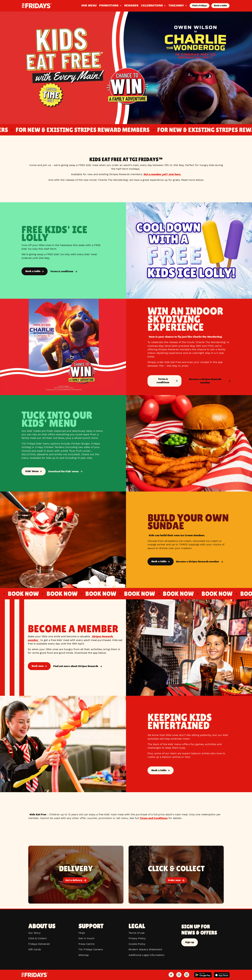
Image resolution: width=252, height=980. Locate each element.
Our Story (34, 933)
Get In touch (86, 938)
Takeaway (178, 5)
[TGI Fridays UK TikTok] (187, 975)
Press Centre (86, 944)
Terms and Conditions (154, 818)
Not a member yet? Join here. (162, 174)
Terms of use (137, 933)
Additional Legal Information (146, 955)
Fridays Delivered (39, 944)
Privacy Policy (137, 938)
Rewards (131, 5)
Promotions (110, 5)
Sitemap (84, 955)
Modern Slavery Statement (145, 949)
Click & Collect (37, 938)
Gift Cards (35, 949)
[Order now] (176, 875)
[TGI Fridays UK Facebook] (171, 975)
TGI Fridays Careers (91, 949)
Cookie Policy (137, 944)
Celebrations (153, 5)
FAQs (82, 933)
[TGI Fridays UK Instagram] (179, 975)
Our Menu (89, 5)
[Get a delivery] (76, 875)
